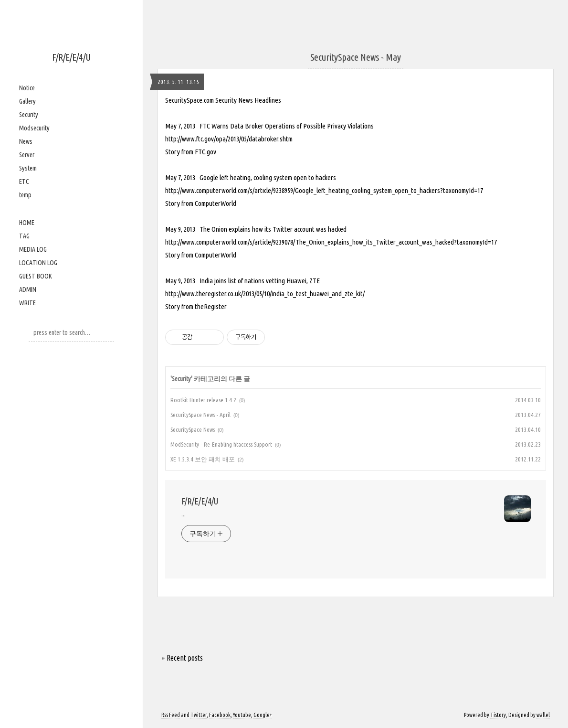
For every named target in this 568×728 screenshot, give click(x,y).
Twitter (199, 715)
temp (25, 195)
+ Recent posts (182, 658)
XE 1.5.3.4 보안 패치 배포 (203, 459)
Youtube (242, 715)
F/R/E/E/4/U (71, 57)
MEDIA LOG (33, 249)
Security (29, 115)
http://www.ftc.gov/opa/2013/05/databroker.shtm (229, 139)
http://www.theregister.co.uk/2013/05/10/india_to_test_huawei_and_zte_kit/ (265, 294)
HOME (27, 223)
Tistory (498, 715)
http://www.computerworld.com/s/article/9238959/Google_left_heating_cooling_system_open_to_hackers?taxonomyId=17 (324, 190)
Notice (27, 88)
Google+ (263, 715)
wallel (543, 715)
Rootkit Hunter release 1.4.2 (203, 400)
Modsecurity (34, 128)
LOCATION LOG (38, 263)
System (28, 168)
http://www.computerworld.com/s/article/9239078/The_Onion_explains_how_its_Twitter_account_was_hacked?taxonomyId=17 (331, 242)
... (184, 514)
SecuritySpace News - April (200, 415)
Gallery (27, 101)
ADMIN (28, 289)
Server (27, 155)
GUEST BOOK (36, 276)
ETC (24, 182)
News (26, 141)
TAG (24, 236)
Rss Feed (171, 715)
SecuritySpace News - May (356, 57)
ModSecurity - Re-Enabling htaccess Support (221, 444)
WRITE (27, 303)
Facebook (220, 715)
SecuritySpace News (193, 429)
